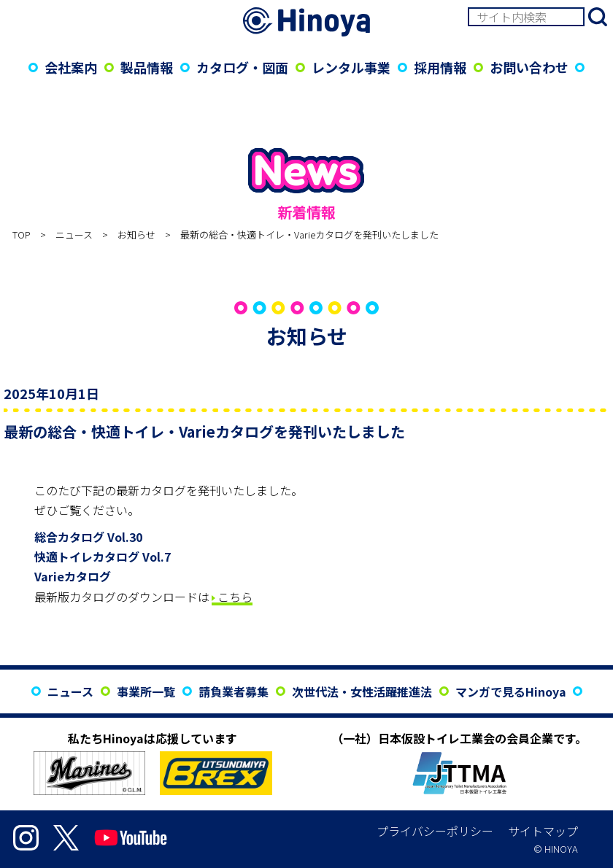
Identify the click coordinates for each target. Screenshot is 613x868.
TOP (22, 235)
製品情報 (147, 67)
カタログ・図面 (242, 67)
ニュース (74, 235)
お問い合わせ (529, 67)
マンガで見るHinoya (511, 691)
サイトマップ (543, 831)
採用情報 (440, 67)
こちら (235, 597)
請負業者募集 (234, 691)
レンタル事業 (351, 67)
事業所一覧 (146, 691)
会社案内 (71, 67)
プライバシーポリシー (435, 831)
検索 (598, 17)
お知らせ (136, 235)
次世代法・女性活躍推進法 (362, 691)
